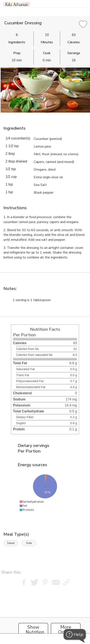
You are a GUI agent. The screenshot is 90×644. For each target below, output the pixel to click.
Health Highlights (78, 73)
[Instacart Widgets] (45, 614)
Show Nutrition (35, 630)
